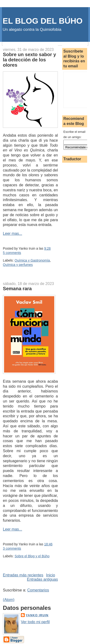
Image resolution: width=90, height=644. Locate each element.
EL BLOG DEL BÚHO (43, 21)
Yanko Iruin (37, 615)
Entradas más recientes (23, 575)
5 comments (12, 253)
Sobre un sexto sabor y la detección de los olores (29, 60)
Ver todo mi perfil (35, 622)
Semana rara (17, 289)
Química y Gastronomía (32, 260)
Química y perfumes (18, 265)
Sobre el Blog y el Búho (32, 556)
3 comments (12, 548)
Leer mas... (12, 233)
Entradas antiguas (42, 579)
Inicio (51, 575)
